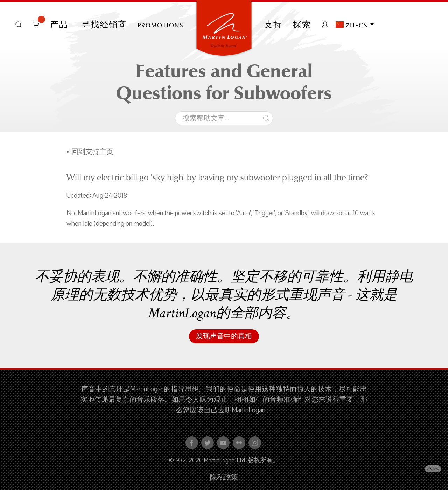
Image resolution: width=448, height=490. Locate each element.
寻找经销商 (104, 24)
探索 (302, 24)
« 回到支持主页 (90, 152)
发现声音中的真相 (224, 336)
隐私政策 (224, 477)
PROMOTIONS (161, 24)
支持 (273, 24)
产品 (61, 24)
